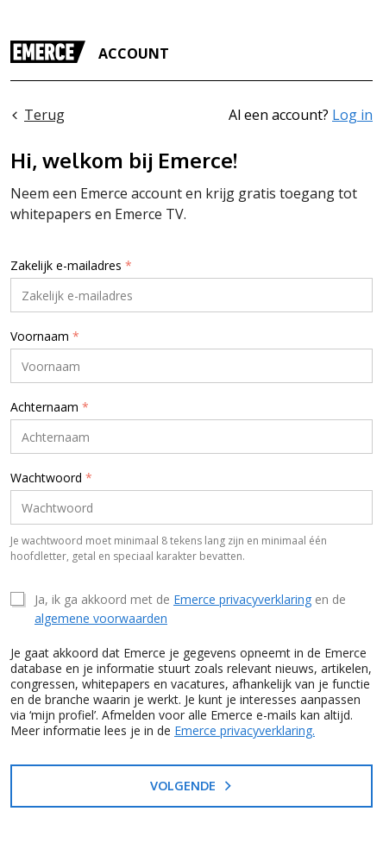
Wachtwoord (51, 478)
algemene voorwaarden (101, 618)
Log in (352, 115)
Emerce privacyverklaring (242, 599)
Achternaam (50, 407)
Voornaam (45, 337)
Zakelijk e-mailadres (71, 266)
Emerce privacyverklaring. (245, 730)
